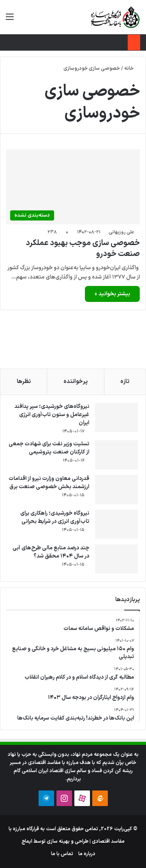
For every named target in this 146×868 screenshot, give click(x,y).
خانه (132, 69)
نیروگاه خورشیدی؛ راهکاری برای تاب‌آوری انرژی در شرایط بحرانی (55, 517)
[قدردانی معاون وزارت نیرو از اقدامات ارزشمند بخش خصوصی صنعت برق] (116, 490)
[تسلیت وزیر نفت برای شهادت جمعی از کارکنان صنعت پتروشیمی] (116, 455)
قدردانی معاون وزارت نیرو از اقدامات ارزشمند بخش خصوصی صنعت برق (49, 483)
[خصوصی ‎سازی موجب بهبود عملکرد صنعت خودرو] (73, 187)
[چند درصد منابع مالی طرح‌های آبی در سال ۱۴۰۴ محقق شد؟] (116, 559)
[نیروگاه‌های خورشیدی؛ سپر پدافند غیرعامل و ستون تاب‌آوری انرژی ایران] (116, 417)
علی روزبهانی (121, 232)
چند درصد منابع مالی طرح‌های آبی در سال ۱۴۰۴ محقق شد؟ (51, 552)
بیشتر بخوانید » (112, 294)
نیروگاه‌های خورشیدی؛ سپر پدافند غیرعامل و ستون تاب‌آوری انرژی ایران (52, 415)
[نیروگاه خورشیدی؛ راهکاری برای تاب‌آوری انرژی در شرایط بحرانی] (116, 524)
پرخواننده (76, 382)
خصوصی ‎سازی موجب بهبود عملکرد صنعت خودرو (83, 249)
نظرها (24, 382)
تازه (125, 382)
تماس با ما (62, 854)
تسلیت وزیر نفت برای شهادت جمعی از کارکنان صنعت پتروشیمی (49, 448)
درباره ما (87, 854)
